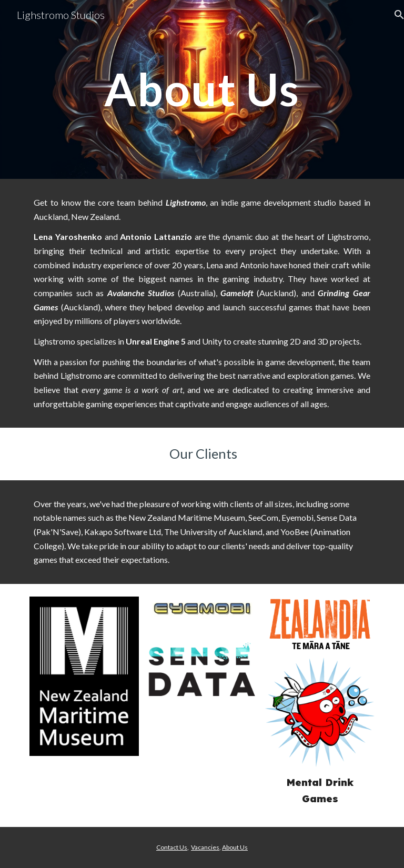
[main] (202, 89)
